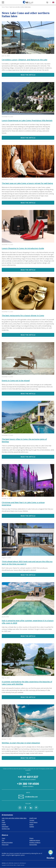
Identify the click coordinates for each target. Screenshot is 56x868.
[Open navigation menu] (3, 2)
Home (3, 7)
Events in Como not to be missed (16, 381)
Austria (31, 824)
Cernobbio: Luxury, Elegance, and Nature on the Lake (24, 60)
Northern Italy (6, 829)
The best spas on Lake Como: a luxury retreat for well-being (27, 183)
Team (3, 838)
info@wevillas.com (28, 797)
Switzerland (5, 827)
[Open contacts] (47, 2)
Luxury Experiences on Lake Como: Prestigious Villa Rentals (27, 120)
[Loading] (50, 2)
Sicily (3, 820)
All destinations (7, 815)
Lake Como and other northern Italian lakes (14, 818)
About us (5, 835)
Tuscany (32, 820)
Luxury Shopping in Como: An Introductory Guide (23, 248)
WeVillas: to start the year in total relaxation (21, 743)
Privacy (31, 838)
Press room (5, 845)
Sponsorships (33, 845)
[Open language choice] (53, 2)
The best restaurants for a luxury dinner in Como (23, 315)
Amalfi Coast (33, 818)
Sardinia (32, 827)
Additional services (35, 840)
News (7, 7)
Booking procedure (7, 842)
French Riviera (33, 822)
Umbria (4, 824)
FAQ (3, 840)
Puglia (3, 822)
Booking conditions (35, 842)
